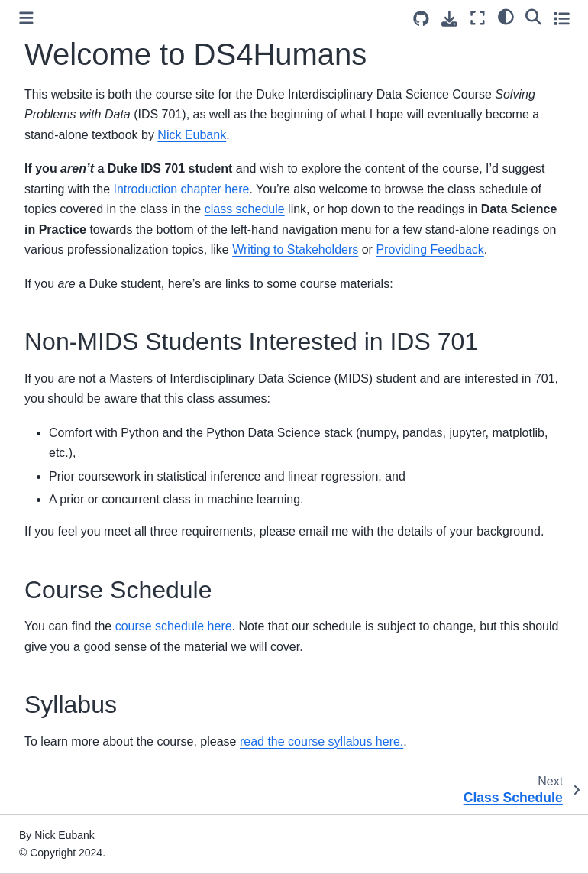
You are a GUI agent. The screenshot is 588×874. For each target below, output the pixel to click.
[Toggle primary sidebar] (26, 18)
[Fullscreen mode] (478, 18)
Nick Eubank (192, 135)
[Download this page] (449, 19)
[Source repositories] (421, 19)
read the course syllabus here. (321, 741)
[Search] (533, 16)
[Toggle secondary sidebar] (562, 18)
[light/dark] (506, 16)
